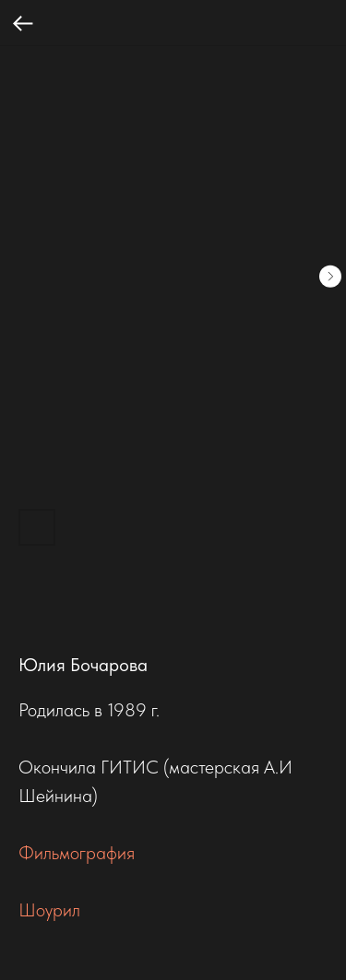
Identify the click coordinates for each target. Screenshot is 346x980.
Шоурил (49, 910)
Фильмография (77, 853)
